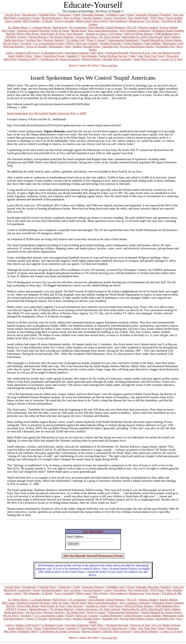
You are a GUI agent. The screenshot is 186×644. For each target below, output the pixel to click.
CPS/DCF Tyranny (16, 37)
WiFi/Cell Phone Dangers (139, 34)
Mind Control (84, 21)
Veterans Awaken (148, 27)
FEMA (70, 43)
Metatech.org (136, 21)
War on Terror (11, 43)
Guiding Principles (111, 43)
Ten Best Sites (34, 40)
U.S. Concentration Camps (49, 43)
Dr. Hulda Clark (76, 40)
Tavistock (26, 43)
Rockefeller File (165, 46)
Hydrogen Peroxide (117, 53)
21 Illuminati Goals (52, 53)
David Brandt (96, 27)
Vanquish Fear (110, 46)
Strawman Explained (77, 53)
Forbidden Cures (115, 15)
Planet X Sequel (96, 40)
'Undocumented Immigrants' (123, 40)
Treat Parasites (89, 56)
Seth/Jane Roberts (14, 46)
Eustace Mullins (169, 27)
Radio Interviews (14, 40)
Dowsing (44, 31)
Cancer (108, 18)
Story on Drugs (72, 18)
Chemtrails (64, 15)
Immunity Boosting (147, 15)
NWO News (157, 18)
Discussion (173, 56)
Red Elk (11, 34)
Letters (10, 53)
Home (38, 56)
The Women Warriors (62, 37)
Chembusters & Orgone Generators (60, 59)
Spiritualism (56, 46)
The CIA (131, 27)
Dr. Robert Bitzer (18, 27)
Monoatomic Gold (173, 43)
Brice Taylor (101, 21)
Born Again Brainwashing (103, 31)
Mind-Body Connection (17, 18)
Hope (68, 46)
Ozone (131, 15)
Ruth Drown (60, 27)
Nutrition (166, 15)
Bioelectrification (52, 18)
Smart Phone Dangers (146, 59)
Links (133, 56)
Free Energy (153, 21)
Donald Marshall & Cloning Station (161, 40)
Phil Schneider (31, 21)
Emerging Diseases (93, 15)
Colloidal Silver (47, 15)
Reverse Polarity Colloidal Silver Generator (107, 59)
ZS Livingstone (78, 27)
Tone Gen (178, 15)
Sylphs (77, 15)
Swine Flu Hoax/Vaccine (113, 56)
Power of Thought (36, 46)
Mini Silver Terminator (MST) (21, 59)
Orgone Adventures (87, 37)
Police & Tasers (60, 31)
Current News (12, 15)
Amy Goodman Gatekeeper (135, 31)
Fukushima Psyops (54, 56)
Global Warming (115, 27)
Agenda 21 (72, 56)
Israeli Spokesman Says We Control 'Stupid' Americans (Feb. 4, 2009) (47, 113)
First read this (109, 66)
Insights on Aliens (97, 34)
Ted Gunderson (118, 21)
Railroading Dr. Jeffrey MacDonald (142, 37)
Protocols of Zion (140, 53)
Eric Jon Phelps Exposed (166, 53)
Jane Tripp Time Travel (151, 56)
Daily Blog (97, 53)
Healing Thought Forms (86, 46)
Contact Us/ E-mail (171, 59)
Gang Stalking (152, 43)
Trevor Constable (64, 21)
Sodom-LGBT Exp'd (27, 53)
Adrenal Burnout (38, 37)
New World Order (138, 18)
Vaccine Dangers (92, 18)
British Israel (79, 31)
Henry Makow (173, 37)
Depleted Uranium (28, 31)
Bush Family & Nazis (53, 34)
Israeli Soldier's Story (20, 56)
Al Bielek (47, 21)
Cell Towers (115, 34)
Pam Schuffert (174, 18)
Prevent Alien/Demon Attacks (137, 46)
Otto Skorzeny (75, 34)
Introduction (29, 15)
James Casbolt (13, 21)
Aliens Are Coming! (87, 43)
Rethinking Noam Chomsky (168, 31)
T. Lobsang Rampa (40, 27)
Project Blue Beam (28, 34)
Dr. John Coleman (110, 37)
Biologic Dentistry (54, 40)
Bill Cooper (8, 31)
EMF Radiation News (168, 34)
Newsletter (120, 18)
